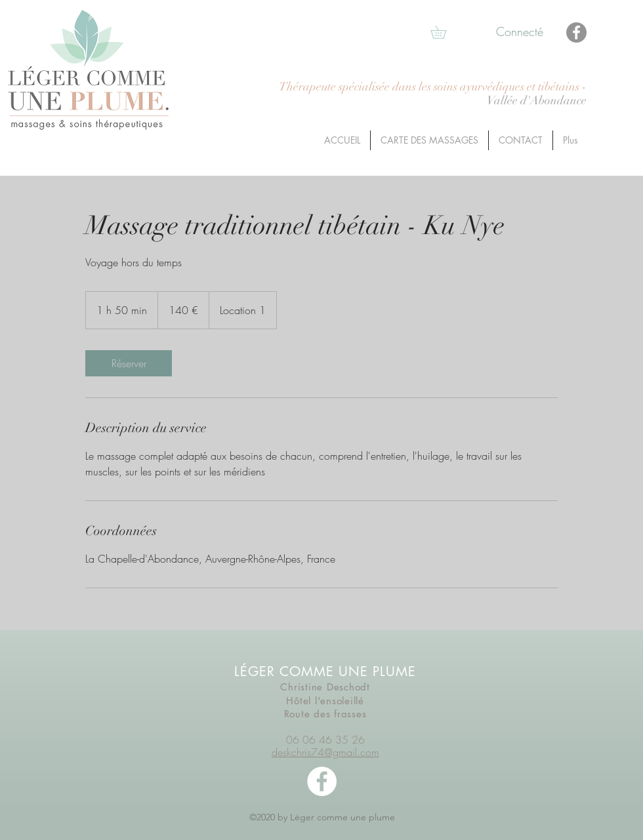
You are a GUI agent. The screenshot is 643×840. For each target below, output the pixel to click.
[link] (129, 363)
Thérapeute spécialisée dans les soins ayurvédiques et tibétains (430, 87)
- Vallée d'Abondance (537, 94)
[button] (445, 32)
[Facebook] (576, 32)
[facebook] (322, 781)
